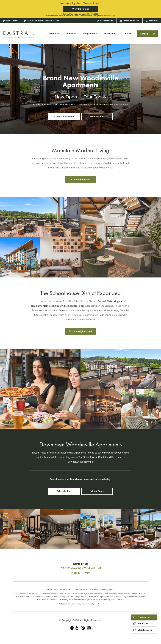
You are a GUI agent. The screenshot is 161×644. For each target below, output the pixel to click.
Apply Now (152, 21)
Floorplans (55, 34)
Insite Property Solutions (92, 604)
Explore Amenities (80, 182)
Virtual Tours (110, 34)
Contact (127, 34)
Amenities (72, 34)
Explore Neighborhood (81, 334)
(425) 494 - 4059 (10, 21)
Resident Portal (105, 21)
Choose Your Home (130, 21)
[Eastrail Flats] (19, 34)
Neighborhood (90, 34)
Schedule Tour (148, 34)
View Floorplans (81, 9)
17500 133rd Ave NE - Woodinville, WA (42, 21)
